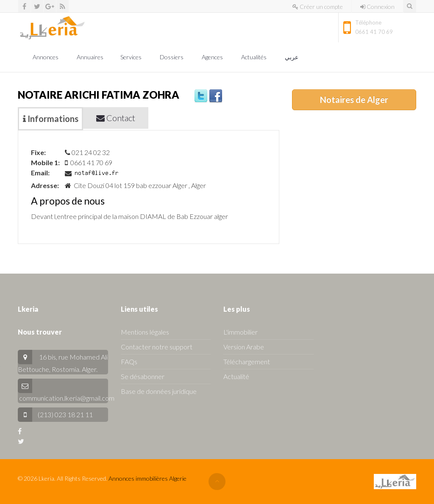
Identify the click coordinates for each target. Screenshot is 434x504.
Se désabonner (143, 376)
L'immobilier (241, 332)
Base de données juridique (159, 391)
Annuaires (90, 57)
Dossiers (172, 57)
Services (132, 57)
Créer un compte (318, 7)
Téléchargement (247, 361)
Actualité (236, 376)
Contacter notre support (157, 347)
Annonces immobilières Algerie (147, 478)
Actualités (255, 57)
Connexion (377, 7)
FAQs (129, 361)
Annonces (46, 57)
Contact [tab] (116, 118)
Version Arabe (244, 347)
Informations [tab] (51, 119)
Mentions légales (145, 332)
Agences (213, 57)
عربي (292, 57)
